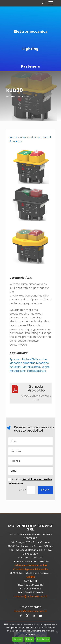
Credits (31, 577)
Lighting (30, 49)
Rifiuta (29, 639)
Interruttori (26, 137)
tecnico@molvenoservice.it (30, 611)
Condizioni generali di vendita (31, 569)
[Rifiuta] (57, 632)
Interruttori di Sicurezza (21, 97)
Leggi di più (43, 639)
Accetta (18, 639)
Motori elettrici (31, 367)
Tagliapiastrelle (36, 371)
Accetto (30, 481)
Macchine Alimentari (22, 363)
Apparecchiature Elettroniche (28, 359)
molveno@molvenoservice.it (31, 596)
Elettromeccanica (30, 31)
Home (13, 137)
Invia (45, 490)
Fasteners (30, 66)
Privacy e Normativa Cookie (30, 565)
